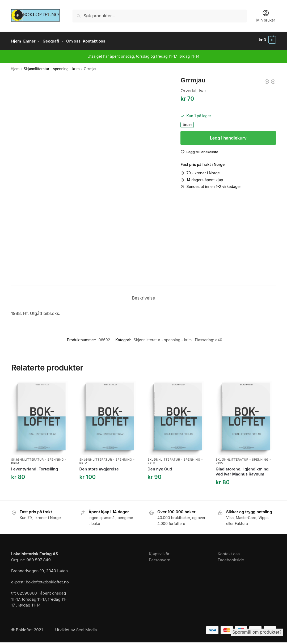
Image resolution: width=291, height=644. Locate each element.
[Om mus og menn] (273, 79)
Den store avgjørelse (99, 466)
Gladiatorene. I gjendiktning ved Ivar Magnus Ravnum (242, 469)
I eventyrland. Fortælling (35, 466)
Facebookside (231, 557)
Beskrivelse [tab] (144, 296)
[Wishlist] (202, 149)
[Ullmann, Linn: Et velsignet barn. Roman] (267, 79)
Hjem (15, 66)
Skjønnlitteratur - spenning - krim (52, 66)
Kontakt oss (229, 551)
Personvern (160, 557)
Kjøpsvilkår (159, 551)
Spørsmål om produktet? (257, 632)
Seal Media (86, 627)
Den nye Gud (160, 466)
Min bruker (266, 16)
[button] (267, 40)
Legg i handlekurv (228, 136)
